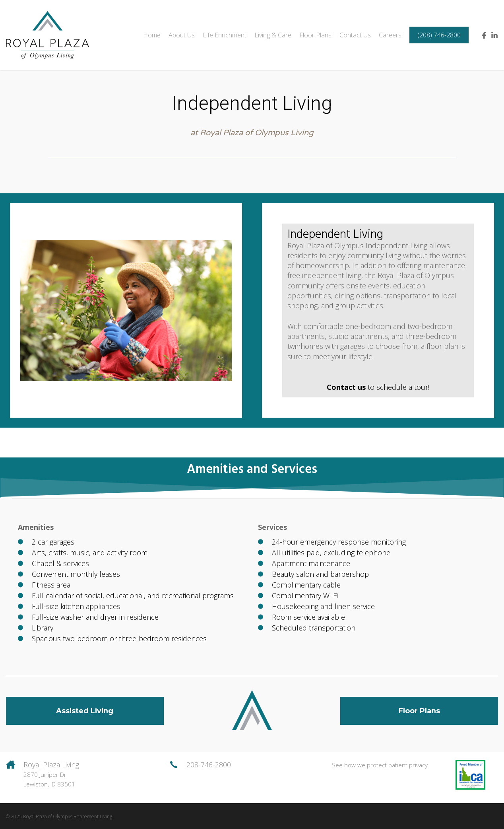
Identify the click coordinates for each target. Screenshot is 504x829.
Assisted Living (85, 711)
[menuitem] (439, 35)
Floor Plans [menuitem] (315, 35)
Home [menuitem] (152, 35)
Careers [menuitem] (390, 35)
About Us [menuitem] (182, 35)
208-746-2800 (209, 765)
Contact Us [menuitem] (355, 35)
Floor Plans (419, 711)
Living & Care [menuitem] (273, 35)
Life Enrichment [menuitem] (225, 35)
